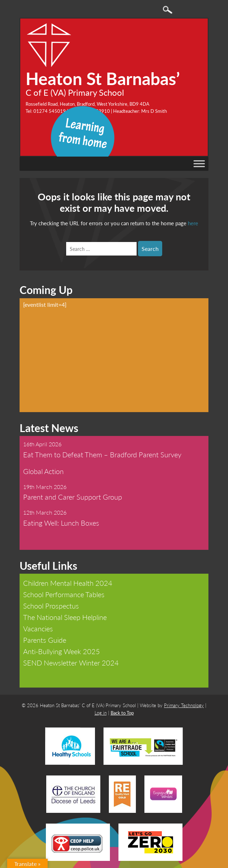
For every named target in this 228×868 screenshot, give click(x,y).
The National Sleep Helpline (65, 617)
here (193, 223)
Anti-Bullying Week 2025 (62, 651)
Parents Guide (45, 640)
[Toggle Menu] (199, 164)
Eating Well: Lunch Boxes (61, 523)
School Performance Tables (64, 594)
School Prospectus (51, 606)
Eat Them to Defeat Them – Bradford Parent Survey (102, 454)
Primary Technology (184, 705)
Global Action (43, 471)
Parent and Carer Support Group (73, 497)
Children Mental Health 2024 (68, 583)
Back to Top (122, 713)
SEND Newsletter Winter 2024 (71, 663)
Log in (101, 713)
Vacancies (38, 628)
